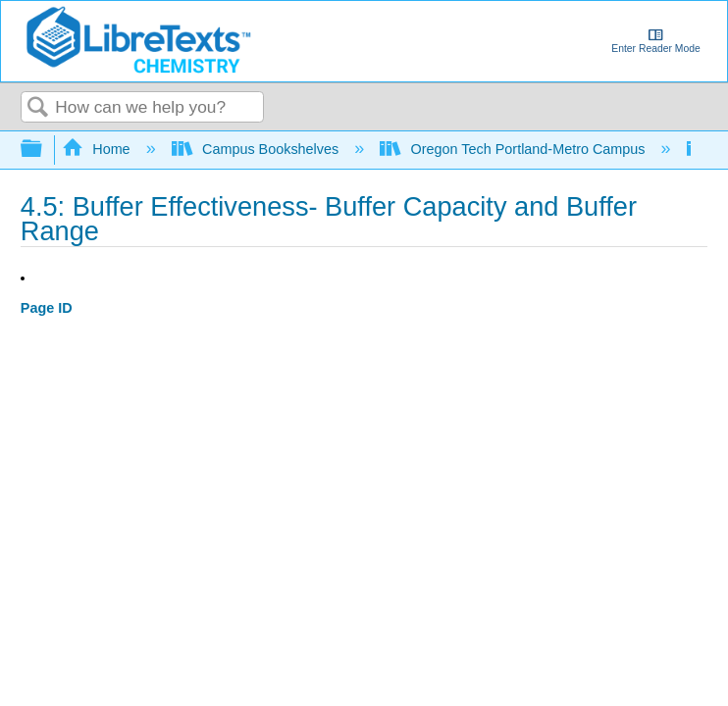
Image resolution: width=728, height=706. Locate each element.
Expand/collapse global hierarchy (44, 150)
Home (98, 149)
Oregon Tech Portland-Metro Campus (514, 149)
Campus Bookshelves (258, 149)
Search (38, 108)
